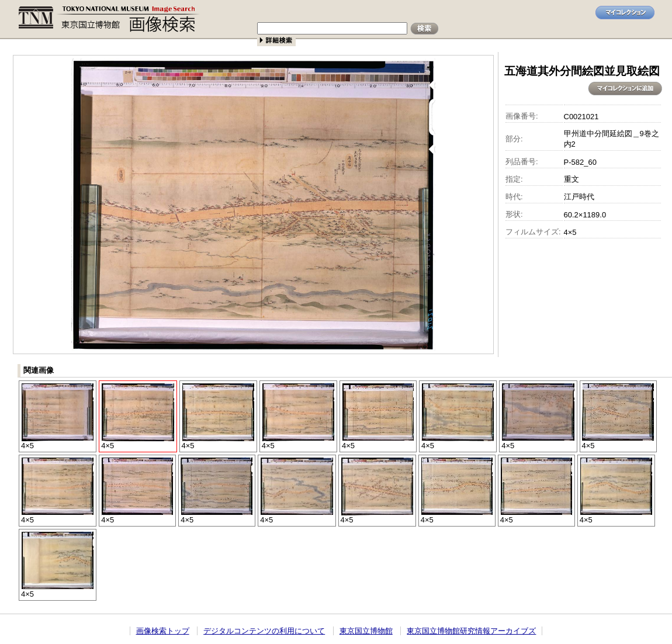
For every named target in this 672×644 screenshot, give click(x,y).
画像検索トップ (163, 631)
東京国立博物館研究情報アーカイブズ (471, 631)
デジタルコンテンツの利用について (264, 631)
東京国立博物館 (366, 631)
